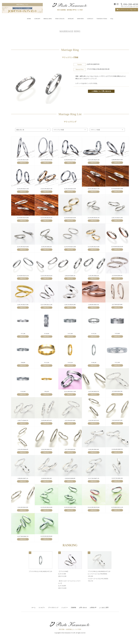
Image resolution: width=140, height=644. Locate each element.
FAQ (112, 19)
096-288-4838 (129, 4)
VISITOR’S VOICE (102, 19)
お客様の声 (93, 608)
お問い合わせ (83, 608)
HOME (29, 19)
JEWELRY (71, 19)
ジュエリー (65, 608)
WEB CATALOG (60, 19)
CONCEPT (37, 19)
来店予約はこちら (22, 5)
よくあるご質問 (104, 608)
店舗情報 (73, 608)
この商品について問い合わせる (101, 91)
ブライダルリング (53, 608)
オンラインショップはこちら (127, 10)
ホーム (34, 608)
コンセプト (42, 608)
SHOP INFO (80, 19)
